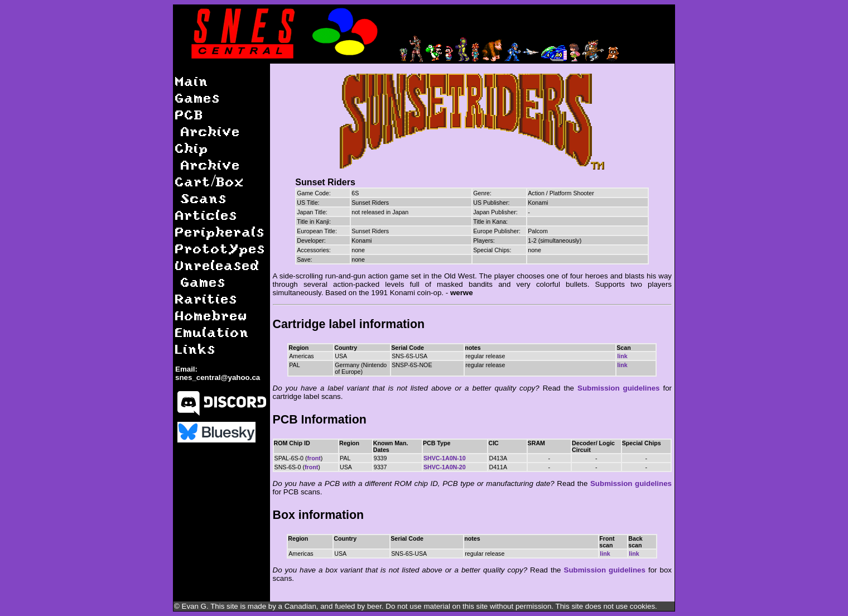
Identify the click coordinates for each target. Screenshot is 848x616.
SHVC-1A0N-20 (445, 467)
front (314, 458)
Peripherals (220, 231)
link (622, 356)
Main (192, 81)
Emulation (212, 332)
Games (198, 97)
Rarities (206, 298)
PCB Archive (208, 122)
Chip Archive (208, 156)
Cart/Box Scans (210, 189)
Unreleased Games (218, 273)
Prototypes (220, 248)
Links (196, 348)
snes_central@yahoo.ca (218, 377)
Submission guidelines (618, 388)
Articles (206, 215)
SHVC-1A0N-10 (445, 458)
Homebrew (211, 315)
